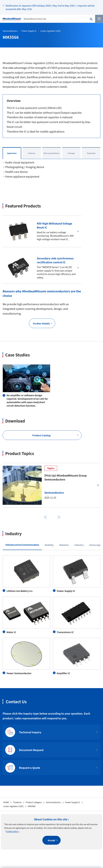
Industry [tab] (79, 545)
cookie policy (12, 831)
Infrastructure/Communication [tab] (22, 545)
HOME (6, 802)
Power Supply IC (73, 802)
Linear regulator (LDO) (13, 806)
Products (17, 802)
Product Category (34, 802)
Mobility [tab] (49, 545)
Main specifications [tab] (51, 153)
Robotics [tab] (64, 545)
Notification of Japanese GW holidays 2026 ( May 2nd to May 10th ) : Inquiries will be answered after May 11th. (50, 7)
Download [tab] (91, 153)
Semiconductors (53, 802)
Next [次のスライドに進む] (59, 517)
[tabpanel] (51, 615)
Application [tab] (12, 153)
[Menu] (99, 19)
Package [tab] (71, 153)
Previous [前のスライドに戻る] (46, 517)
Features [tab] (32, 153)
